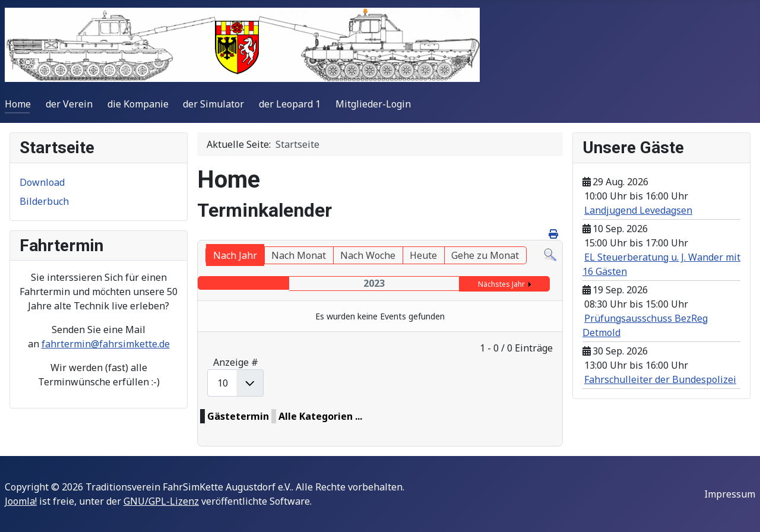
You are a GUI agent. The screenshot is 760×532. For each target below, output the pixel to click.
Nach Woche (368, 255)
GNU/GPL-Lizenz (161, 501)
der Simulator (213, 104)
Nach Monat (299, 255)
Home (18, 104)
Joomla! (21, 501)
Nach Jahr (235, 255)
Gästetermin (238, 416)
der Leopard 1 (290, 104)
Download (42, 182)
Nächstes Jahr (501, 284)
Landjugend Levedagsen (638, 210)
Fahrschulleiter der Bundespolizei (660, 379)
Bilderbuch (44, 201)
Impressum (730, 494)
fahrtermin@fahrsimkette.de (106, 344)
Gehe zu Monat (485, 255)
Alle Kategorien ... (320, 416)
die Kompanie (138, 104)
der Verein (69, 104)
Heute (423, 255)
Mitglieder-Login (373, 104)
